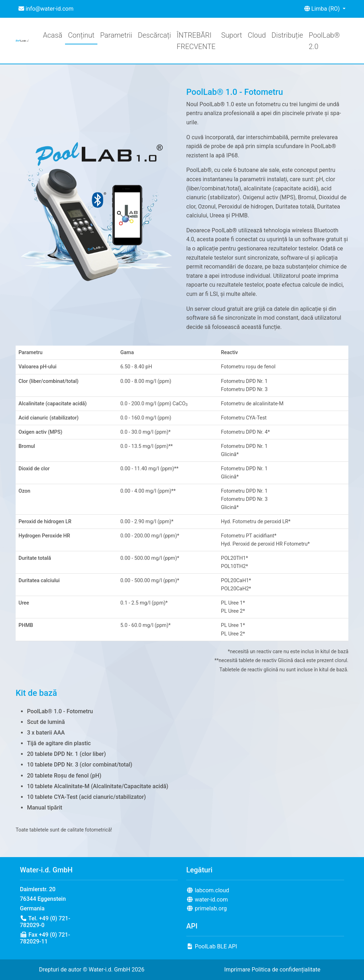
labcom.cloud (208, 890)
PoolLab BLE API (212, 946)
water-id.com (207, 900)
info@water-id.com (46, 9)
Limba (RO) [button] (323, 9)
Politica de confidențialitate (286, 970)
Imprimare (237, 970)
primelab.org (207, 908)
